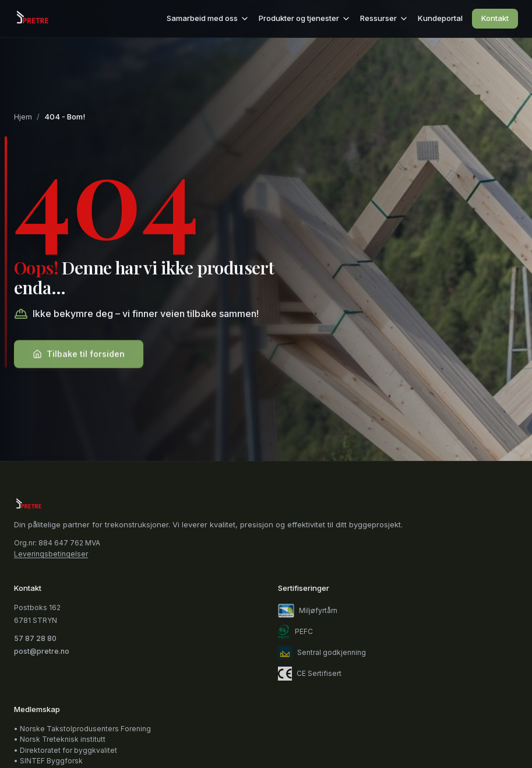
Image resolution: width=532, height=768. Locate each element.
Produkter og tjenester (305, 18)
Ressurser (384, 18)
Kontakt (495, 18)
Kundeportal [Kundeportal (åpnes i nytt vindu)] (440, 18)
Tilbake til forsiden (79, 356)
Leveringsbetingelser (51, 554)
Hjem (23, 117)
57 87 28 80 (35, 638)
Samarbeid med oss (208, 18)
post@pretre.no (42, 651)
